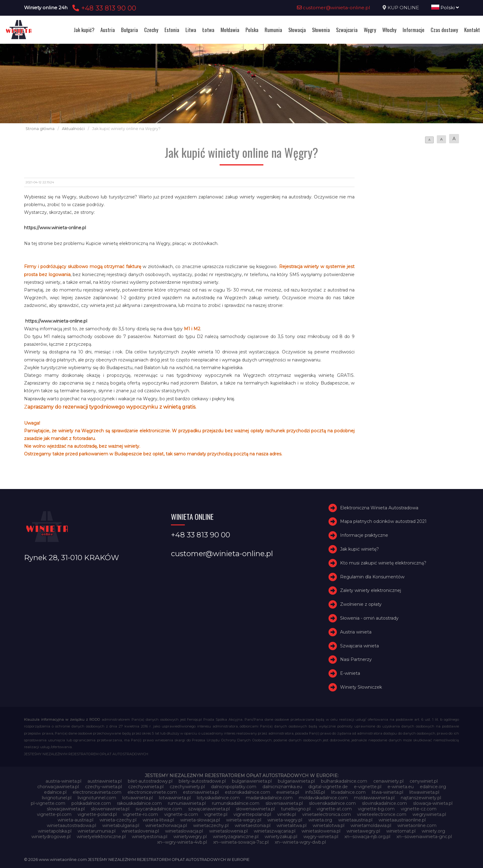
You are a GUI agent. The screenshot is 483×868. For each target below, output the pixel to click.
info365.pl (315, 792)
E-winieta (350, 673)
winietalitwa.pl (292, 825)
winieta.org (320, 820)
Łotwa (208, 30)
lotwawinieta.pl (175, 798)
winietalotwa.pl (329, 825)
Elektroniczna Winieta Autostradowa (379, 508)
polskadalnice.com (91, 803)
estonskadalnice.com (248, 792)
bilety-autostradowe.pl (202, 781)
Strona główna (40, 129)
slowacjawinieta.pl (66, 809)
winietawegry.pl (363, 831)
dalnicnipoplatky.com (234, 787)
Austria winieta (356, 632)
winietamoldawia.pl (371, 825)
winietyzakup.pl (281, 837)
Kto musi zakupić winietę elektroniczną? (383, 563)
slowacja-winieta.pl (433, 803)
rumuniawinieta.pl (187, 803)
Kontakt (472, 30)
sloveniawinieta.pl (284, 803)
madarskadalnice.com (269, 798)
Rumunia (273, 30)
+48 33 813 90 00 (103, 8)
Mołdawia (230, 30)
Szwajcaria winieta (359, 646)
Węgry (370, 30)
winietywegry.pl (190, 837)
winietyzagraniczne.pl (236, 837)
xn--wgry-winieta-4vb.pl (182, 842)
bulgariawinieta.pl (296, 781)
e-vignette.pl (368, 787)
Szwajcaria (347, 30)
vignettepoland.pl (252, 814)
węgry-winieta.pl (321, 837)
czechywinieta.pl (146, 787)
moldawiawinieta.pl (374, 798)
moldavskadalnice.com (323, 798)
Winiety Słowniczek (361, 687)
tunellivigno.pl (296, 809)
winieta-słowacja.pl (200, 820)
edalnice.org (433, 787)
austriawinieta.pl (105, 781)
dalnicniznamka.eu (282, 787)
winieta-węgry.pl (285, 820)
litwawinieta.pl (424, 792)
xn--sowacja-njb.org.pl (367, 837)
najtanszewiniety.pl (421, 798)
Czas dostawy (444, 30)
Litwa (191, 30)
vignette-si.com (181, 814)
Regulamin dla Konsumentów (372, 577)
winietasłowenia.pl (321, 831)
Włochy (389, 30)
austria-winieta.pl (63, 781)
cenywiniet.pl (424, 781)
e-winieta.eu (401, 787)
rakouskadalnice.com (139, 803)
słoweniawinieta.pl (255, 809)
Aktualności (73, 129)
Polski (445, 8)
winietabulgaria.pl (121, 825)
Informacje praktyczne (364, 535)
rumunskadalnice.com (236, 803)
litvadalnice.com (348, 792)
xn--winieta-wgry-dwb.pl (300, 842)
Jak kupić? (84, 30)
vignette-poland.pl (97, 814)
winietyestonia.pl (150, 837)
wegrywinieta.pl (429, 814)
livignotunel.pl (57, 798)
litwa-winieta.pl (388, 792)
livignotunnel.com (97, 798)
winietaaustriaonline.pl (402, 820)
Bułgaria (130, 30)
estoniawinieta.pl (201, 792)
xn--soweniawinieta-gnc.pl (424, 837)
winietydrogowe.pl (51, 837)
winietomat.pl (401, 831)
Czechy (151, 30)
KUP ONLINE (403, 8)
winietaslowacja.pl (184, 831)
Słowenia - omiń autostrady (369, 618)
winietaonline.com (417, 825)
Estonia (172, 30)
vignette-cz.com (419, 809)
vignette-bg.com (376, 809)
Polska (252, 30)
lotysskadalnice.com (218, 798)
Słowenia (321, 30)
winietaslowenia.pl (228, 831)
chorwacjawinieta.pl (58, 787)
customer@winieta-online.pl (334, 8)
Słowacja (297, 30)
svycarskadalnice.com (159, 809)
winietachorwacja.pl (166, 825)
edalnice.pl (55, 792)
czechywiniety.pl (187, 787)
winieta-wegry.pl (244, 820)
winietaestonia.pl (253, 825)
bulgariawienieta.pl (252, 781)
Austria (108, 30)
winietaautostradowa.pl (71, 825)
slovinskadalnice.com (384, 803)
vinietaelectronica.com (327, 814)
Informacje (414, 30)
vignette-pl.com (54, 814)
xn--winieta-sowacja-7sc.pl (241, 842)
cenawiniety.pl (388, 781)
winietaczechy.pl (211, 825)
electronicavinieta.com (97, 792)
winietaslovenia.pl (140, 831)
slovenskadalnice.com (332, 803)
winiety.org (433, 831)
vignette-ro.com (140, 814)
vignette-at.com (334, 809)
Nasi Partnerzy (356, 659)
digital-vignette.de (328, 787)
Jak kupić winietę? (359, 549)
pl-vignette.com (48, 803)
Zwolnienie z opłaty (361, 604)
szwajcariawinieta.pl (209, 809)
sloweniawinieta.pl (110, 809)
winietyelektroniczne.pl (101, 837)
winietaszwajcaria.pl (275, 831)
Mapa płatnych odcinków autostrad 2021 (383, 521)
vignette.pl (216, 814)
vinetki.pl (287, 814)
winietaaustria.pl (355, 820)
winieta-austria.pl (75, 820)
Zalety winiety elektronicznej (371, 590)
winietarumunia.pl (97, 831)
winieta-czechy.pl (118, 820)
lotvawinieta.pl (138, 798)
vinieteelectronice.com (382, 814)
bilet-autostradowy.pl (150, 781)
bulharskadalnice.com (344, 781)
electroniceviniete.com (152, 792)
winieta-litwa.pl (158, 820)
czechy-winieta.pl (103, 787)
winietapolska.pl (55, 831)
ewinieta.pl (288, 792)
